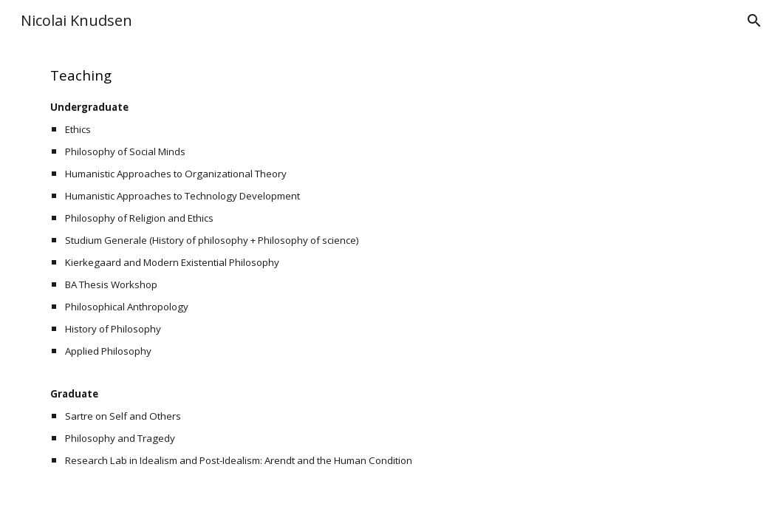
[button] (754, 21)
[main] (386, 267)
